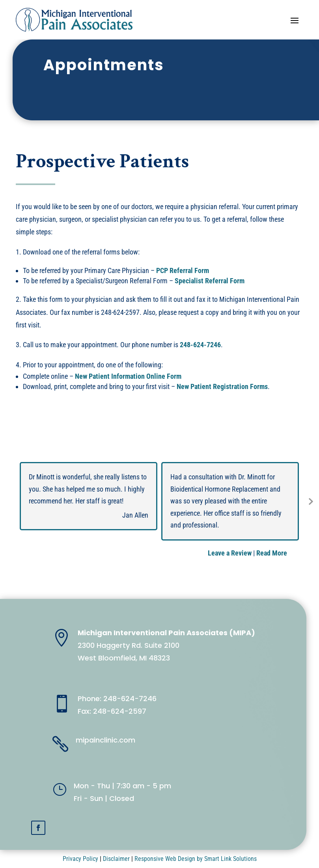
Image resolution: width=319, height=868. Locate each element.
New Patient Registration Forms (222, 386)
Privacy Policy (80, 859)
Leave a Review (230, 553)
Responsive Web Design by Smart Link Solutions (196, 859)
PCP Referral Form (183, 270)
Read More (272, 553)
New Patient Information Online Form (128, 376)
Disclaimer (116, 859)
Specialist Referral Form (210, 281)
